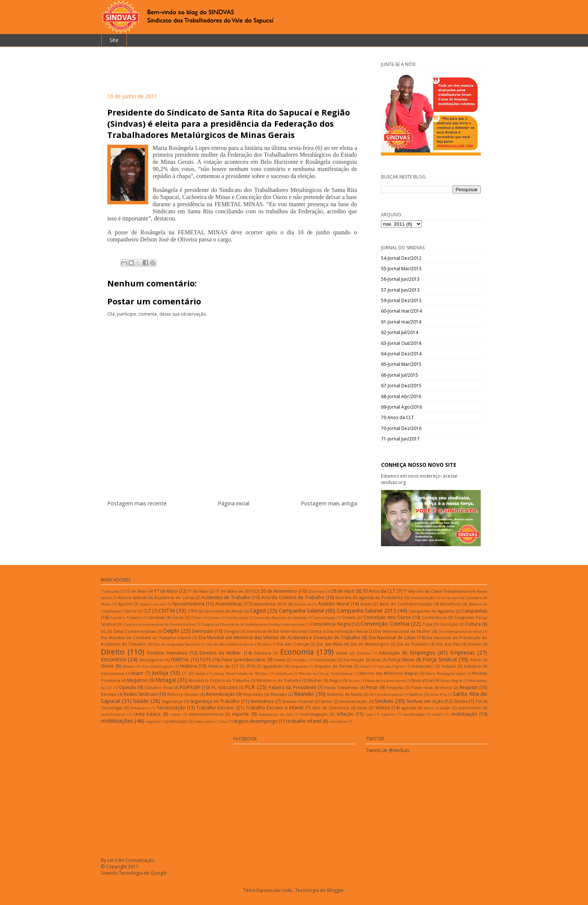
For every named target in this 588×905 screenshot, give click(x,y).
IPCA (251, 666)
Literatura (283, 674)
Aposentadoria (188, 604)
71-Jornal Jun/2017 (400, 439)
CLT (147, 611)
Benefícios (451, 604)
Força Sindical (440, 659)
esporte (241, 714)
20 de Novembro (279, 591)
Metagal (166, 680)
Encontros (113, 659)
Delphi (171, 631)
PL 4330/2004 (224, 687)
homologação (314, 714)
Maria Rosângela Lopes (445, 674)
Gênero (128, 666)
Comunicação (324, 618)
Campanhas (474, 611)
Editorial (364, 653)
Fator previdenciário (244, 660)
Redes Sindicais (140, 694)
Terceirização (171, 708)
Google (159, 873)
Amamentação (422, 598)
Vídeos (383, 708)
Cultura (473, 624)
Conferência (434, 617)
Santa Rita (438, 694)
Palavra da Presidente (292, 687)
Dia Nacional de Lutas (392, 638)
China (196, 618)
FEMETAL (180, 660)
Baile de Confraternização (406, 604)
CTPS (192, 611)
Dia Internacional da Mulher (403, 631)
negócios (153, 721)
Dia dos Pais (448, 644)
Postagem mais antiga (329, 503)
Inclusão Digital (391, 666)
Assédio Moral (334, 604)
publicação (177, 721)
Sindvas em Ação (425, 701)
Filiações (300, 660)
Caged (258, 611)
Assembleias (229, 604)
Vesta (362, 708)
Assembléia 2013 (270, 604)
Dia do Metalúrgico (370, 644)
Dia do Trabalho (413, 644)
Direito (113, 652)
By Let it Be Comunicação (128, 860)
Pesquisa (395, 687)
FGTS (205, 660)
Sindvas (384, 701)
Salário (416, 694)
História (188, 666)
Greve (107, 666)
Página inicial (234, 503)
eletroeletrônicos (206, 714)
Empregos (423, 653)
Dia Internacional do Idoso (460, 632)
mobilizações (117, 721)
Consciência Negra (330, 624)
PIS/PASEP (190, 687)
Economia (297, 652)
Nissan (354, 681)
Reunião (304, 694)
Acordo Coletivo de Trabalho (293, 597)
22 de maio (316, 591)
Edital (342, 653)
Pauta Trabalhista (341, 687)
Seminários (262, 701)
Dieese (474, 644)
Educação (389, 653)
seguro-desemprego (255, 721)
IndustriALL (422, 666)
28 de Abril (343, 591)
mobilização (464, 714)
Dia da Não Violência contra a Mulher (238, 644)
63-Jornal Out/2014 (401, 343)
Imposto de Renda (333, 666)
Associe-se (303, 604)
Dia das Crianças (293, 644)
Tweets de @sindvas (388, 750)
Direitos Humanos (167, 653)
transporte (338, 721)
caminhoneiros (113, 714)
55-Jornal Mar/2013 (401, 269)
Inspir (137, 673)
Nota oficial (422, 680)
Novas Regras (452, 681)
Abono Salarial (133, 597)
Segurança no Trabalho (215, 701)
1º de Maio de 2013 (235, 591)
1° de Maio (166, 591)
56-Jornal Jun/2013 (400, 279)
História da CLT (223, 666)
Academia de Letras (174, 597)
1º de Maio (198, 591)
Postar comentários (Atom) (241, 526)
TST (478, 701)
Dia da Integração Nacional (177, 644)
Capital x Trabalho (126, 618)
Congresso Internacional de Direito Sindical (159, 624)
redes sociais (205, 721)
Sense (326, 701)
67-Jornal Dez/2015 (401, 386)
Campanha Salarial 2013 (366, 611)
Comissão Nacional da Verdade (280, 618)
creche (175, 714)
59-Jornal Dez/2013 (401, 300)
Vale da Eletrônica (331, 708)
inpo (369, 714)
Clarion (213, 618)
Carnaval (156, 617)
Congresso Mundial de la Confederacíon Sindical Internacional (253, 624)
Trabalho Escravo (215, 708)
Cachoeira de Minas (223, 611)
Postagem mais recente (137, 503)
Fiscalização (325, 660)
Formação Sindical (362, 660)
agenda (409, 708)
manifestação (413, 714)
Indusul (448, 666)
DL (103, 631)
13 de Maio (136, 591)
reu (225, 721)
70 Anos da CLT (397, 417)
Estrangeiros (151, 660)
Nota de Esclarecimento (386, 681)
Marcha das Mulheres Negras (389, 673)
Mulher (315, 680)
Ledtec (200, 674)
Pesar (372, 687)
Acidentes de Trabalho (226, 597)
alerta (429, 708)
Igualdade (273, 666)
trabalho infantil (304, 721)
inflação (345, 714)
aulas (445, 708)
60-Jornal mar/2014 (401, 311)
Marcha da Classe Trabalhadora (326, 674)
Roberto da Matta (345, 694)
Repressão (253, 694)
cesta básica (147, 714)
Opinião (127, 687)
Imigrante (299, 666)
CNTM (167, 611)
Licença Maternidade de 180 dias (240, 674)
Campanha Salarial (301, 611)
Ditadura (262, 653)
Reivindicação (220, 694)
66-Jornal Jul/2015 (400, 375)
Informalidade (113, 674)
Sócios (461, 701)
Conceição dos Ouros (387, 617)
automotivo (470, 708)
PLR (250, 687)
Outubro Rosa (158, 687)
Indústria (472, 666)
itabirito (388, 714)
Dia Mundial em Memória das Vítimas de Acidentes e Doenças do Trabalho (280, 638)
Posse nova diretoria (432, 687)
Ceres (178, 617)
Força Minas (401, 660)
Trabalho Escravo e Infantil (275, 708)
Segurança (172, 701)
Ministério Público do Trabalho (219, 680)
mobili (438, 714)
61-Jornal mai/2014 (401, 322)
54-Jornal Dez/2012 (401, 258)
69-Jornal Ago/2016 (401, 407)
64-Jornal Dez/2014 (401, 354)
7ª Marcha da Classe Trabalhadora (436, 591)
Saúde (141, 701)
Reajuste (469, 687)
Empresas (463, 653)
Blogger (335, 890)
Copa (427, 624)
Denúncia (256, 631)
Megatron (137, 680)
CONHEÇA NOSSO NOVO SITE (419, 465)
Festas (280, 660)
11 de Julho (110, 591)
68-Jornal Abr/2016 (401, 396)
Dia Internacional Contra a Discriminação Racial (320, 631)
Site (114, 40)
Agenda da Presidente (381, 597)
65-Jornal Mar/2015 (401, 364)
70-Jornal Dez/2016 (401, 428)
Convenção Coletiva (385, 624)
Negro (335, 680)
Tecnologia (112, 708)
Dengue (232, 631)
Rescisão (279, 694)
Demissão (203, 631)
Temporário (140, 708)
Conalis (349, 617)
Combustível (237, 618)
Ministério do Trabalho (279, 680)
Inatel (365, 666)
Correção (449, 624)
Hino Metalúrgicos (157, 666)
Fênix (476, 660)
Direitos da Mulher (220, 653)
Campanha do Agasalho (432, 611)
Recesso (109, 694)
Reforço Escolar (183, 694)
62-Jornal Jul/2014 (400, 332)
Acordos (343, 597)
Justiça (160, 673)
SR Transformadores (387, 694)
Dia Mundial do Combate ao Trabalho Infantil (146, 638)
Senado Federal (298, 701)
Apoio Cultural (152, 604)
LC (184, 673)
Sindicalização (353, 701)
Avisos (366, 604)
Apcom (125, 604)
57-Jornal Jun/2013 (400, 290)
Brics (131, 611)
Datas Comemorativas (135, 631)
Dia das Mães (329, 644)
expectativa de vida (276, 714)
